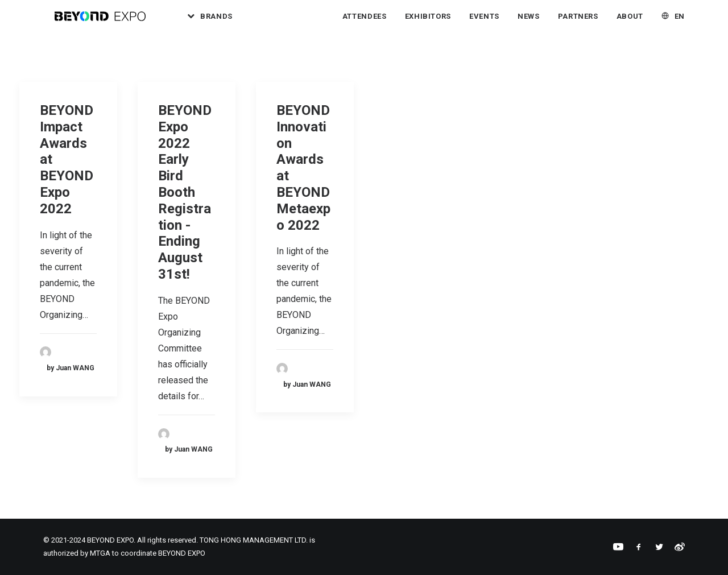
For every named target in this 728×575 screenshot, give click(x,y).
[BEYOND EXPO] (106, 22)
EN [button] (680, 22)
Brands (237, 22)
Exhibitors (428, 22)
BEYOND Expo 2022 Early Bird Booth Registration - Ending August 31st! (185, 192)
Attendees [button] (365, 22)
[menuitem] (227, 22)
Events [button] (484, 22)
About (630, 22)
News (529, 22)
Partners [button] (578, 22)
